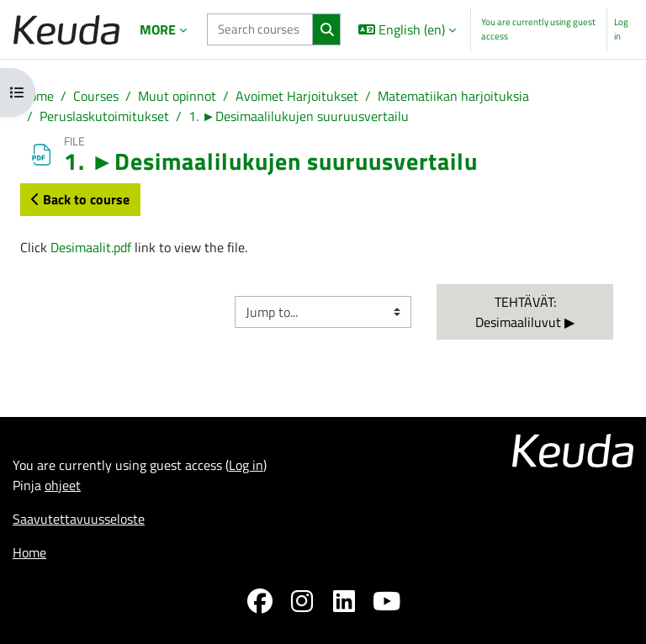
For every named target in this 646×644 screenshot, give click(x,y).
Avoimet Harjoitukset (297, 96)
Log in (621, 29)
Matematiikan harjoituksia (453, 96)
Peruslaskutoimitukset (104, 116)
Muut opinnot (177, 96)
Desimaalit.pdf (91, 247)
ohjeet (63, 485)
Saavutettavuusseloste (79, 519)
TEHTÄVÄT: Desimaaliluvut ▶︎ (525, 312)
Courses (96, 96)
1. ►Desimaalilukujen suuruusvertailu (299, 116)
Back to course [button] (80, 199)
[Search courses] (260, 29)
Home (37, 96)
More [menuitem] (158, 29)
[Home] (66, 30)
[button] (407, 29)
